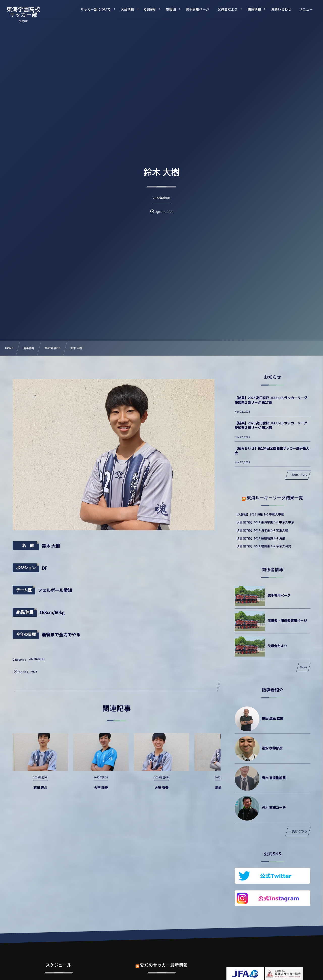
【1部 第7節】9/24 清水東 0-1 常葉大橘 (261, 530)
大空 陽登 (101, 792)
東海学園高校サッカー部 (23, 12)
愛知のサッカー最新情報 (164, 961)
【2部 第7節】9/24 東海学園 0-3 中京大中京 (264, 522)
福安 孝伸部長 (272, 748)
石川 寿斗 (41, 792)
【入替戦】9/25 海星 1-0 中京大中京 (259, 514)
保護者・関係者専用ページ (287, 621)
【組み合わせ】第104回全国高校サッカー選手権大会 (272, 451)
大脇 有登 (162, 792)
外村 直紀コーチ (274, 808)
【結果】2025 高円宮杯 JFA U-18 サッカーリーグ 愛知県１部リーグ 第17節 (271, 400)
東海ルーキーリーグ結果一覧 (275, 497)
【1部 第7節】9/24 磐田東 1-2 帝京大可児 (263, 546)
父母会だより (277, 646)
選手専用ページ (279, 595)
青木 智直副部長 (274, 778)
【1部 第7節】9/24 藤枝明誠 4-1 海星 (260, 538)
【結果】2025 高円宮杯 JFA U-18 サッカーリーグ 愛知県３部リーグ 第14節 (271, 425)
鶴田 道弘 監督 (273, 718)
